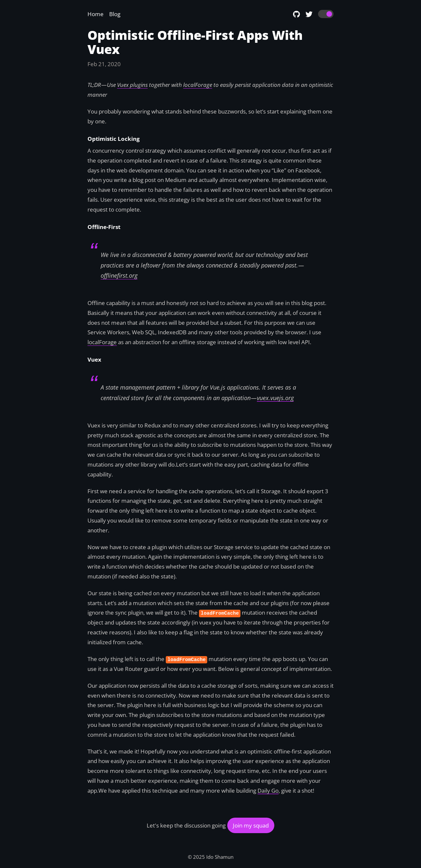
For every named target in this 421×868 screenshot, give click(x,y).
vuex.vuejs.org (275, 398)
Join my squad (251, 825)
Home (96, 14)
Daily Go (268, 791)
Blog (115, 14)
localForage (102, 342)
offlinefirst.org (119, 275)
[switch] (326, 14)
